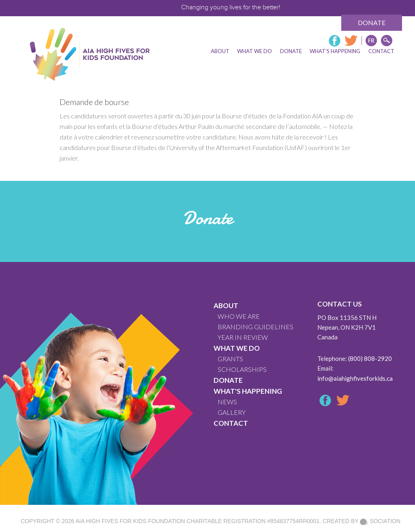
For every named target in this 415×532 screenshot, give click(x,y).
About (226, 306)
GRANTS (230, 359)
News (227, 402)
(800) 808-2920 (370, 358)
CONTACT (231, 423)
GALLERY (232, 412)
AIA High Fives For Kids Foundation (130, 521)
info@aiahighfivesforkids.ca (355, 378)
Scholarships (242, 369)
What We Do (237, 348)
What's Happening (248, 391)
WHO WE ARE (239, 316)
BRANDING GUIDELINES (256, 327)
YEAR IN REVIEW (243, 337)
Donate (372, 23)
